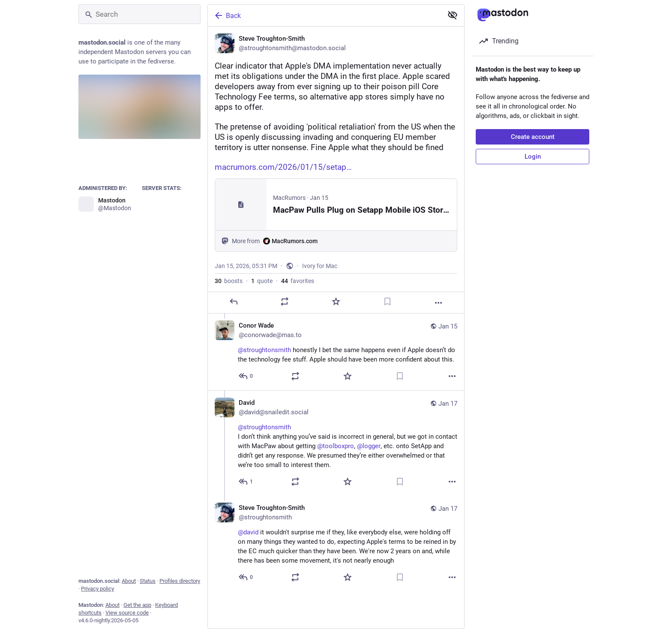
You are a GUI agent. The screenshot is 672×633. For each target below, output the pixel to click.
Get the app (137, 605)
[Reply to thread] (246, 376)
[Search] (139, 14)
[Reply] (234, 301)
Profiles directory (180, 581)
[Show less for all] (453, 15)
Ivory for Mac (320, 266)
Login (533, 157)
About (129, 581)
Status (148, 581)
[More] (438, 303)
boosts (229, 281)
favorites (298, 281)
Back (227, 15)
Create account (533, 137)
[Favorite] (336, 301)
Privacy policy (97, 589)
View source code (127, 613)
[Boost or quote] (285, 301)
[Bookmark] (387, 301)
